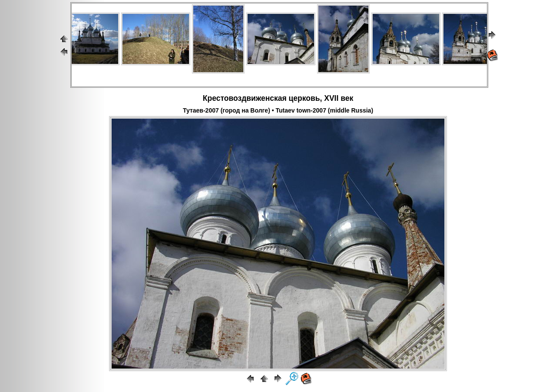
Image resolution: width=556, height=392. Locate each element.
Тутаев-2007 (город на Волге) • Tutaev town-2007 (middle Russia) (278, 110)
